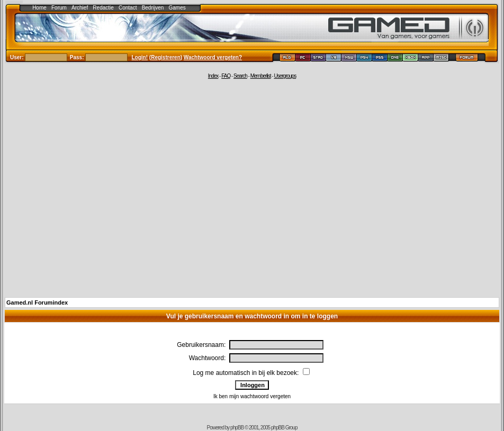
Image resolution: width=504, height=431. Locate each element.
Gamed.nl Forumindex (37, 302)
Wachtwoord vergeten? (213, 57)
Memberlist (261, 76)
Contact (128, 8)
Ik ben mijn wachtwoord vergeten (252, 396)
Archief (80, 8)
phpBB (237, 428)
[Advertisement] (99, 187)
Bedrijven (153, 8)
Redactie (103, 8)
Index (213, 76)
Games (177, 8)
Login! (140, 57)
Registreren (166, 57)
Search (240, 76)
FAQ (226, 76)
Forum (59, 8)
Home (39, 8)
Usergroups (285, 76)
